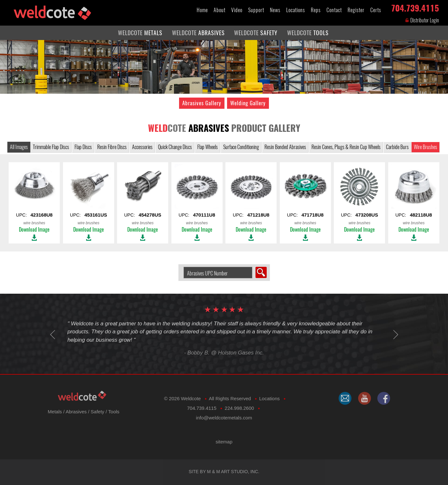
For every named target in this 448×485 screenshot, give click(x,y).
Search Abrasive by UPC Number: (181, 267)
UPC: (34, 195)
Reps (316, 10)
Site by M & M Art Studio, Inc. (224, 472)
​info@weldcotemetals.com (224, 418)
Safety (98, 412)
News (275, 10)
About (220, 10)
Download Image (34, 230)
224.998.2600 (240, 408)
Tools (114, 412)
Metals (55, 412)
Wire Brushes (425, 147)
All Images (19, 147)
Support (256, 10)
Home (202, 10)
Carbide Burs (397, 147)
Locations (296, 10)
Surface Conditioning (241, 147)
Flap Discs (83, 147)
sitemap (224, 442)
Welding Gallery (248, 103)
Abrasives (76, 412)
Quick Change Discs (175, 147)
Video (237, 10)
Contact (334, 10)
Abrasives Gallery (202, 103)
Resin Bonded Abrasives (285, 147)
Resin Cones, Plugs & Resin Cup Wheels (346, 147)
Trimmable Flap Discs (51, 147)
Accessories (142, 147)
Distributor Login (422, 20)
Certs (376, 10)
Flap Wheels (208, 147)
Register (356, 10)
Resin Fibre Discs (112, 147)
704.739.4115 (415, 7)
